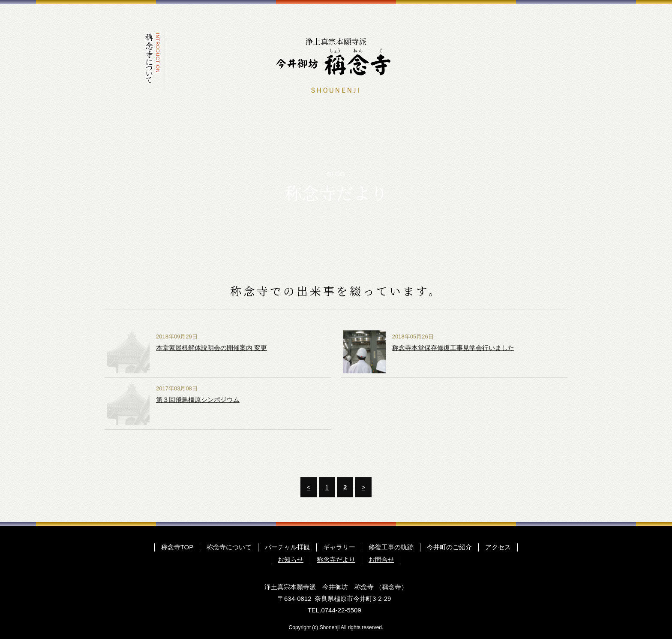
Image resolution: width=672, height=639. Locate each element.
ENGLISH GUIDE (520, 9)
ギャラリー (213, 62)
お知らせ (490, 62)
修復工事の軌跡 (243, 62)
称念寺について (151, 62)
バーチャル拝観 (182, 62)
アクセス (459, 62)
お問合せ (381, 559)
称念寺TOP (177, 547)
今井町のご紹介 (429, 62)
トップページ (120, 62)
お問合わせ (552, 62)
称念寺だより (521, 62)
